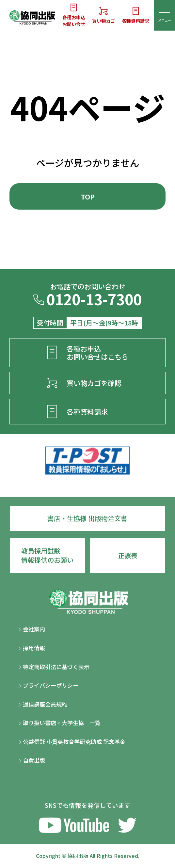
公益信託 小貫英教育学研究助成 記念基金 (72, 742)
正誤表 (128, 555)
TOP (88, 196)
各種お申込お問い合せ (74, 15)
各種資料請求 (135, 15)
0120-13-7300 (87, 301)
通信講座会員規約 (43, 704)
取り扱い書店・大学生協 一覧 (60, 723)
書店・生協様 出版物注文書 (87, 518)
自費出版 (32, 760)
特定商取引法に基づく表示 (54, 667)
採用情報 (32, 648)
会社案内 (32, 629)
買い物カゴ (103, 15)
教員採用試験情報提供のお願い (47, 555)
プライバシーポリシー (48, 685)
